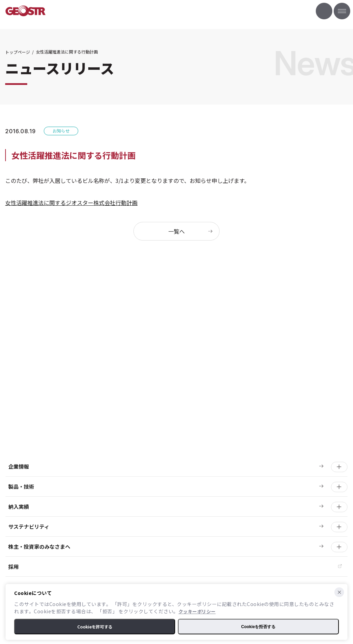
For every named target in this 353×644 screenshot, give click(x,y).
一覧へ (176, 231)
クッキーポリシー (197, 611)
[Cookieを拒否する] (339, 592)
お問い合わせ (324, 11)
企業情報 (19, 466)
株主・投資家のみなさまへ (39, 547)
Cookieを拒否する (258, 627)
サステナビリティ (29, 526)
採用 (13, 567)
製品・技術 (21, 486)
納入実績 (19, 506)
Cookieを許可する (95, 627)
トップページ (18, 52)
